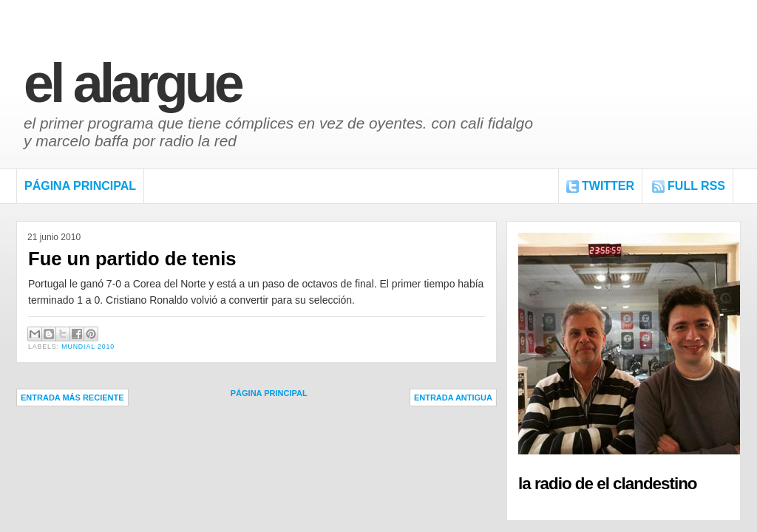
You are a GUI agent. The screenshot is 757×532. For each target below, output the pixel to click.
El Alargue (132, 83)
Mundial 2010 (88, 347)
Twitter (608, 186)
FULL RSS (696, 186)
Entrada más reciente (72, 398)
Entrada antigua (453, 398)
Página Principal (80, 186)
